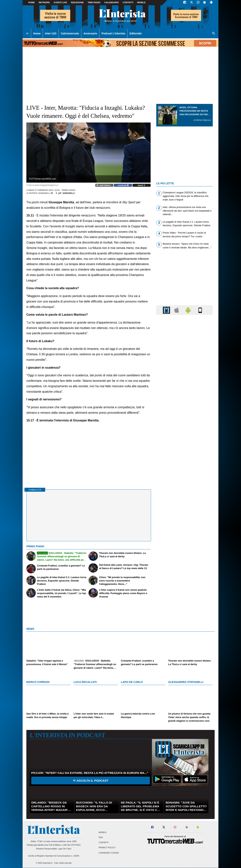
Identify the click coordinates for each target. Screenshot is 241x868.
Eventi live (60, 2)
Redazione (77, 2)
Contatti (104, 843)
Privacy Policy (107, 848)
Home (32, 2)
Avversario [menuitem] (90, 33)
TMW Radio (94, 2)
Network (44, 2)
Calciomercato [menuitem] (70, 33)
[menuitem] (27, 34)
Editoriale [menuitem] (136, 33)
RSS (101, 837)
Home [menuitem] (37, 33)
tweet (142, 185)
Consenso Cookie (109, 853)
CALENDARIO (112, 2)
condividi (123, 185)
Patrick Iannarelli (40, 193)
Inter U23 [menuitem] (51, 33)
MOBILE (141, 2)
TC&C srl (41, 841)
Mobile (103, 832)
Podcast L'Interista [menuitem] (113, 33)
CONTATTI (128, 2)
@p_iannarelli (65, 193)
